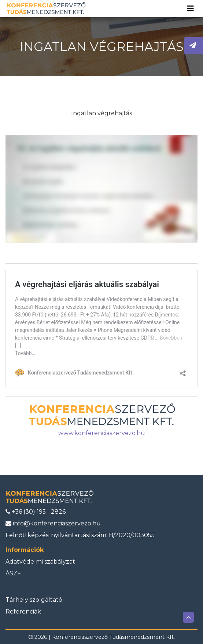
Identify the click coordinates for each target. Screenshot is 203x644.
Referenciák (23, 612)
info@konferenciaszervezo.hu (53, 523)
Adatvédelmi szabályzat (40, 562)
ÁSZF (13, 573)
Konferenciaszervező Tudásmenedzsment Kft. (113, 637)
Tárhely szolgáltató (34, 600)
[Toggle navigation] (191, 8)
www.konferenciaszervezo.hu (102, 433)
